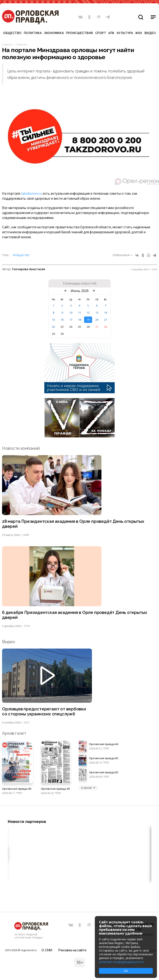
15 (53, 320)
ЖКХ (139, 33)
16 (62, 320)
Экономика (54, 33)
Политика (33, 33)
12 (88, 313)
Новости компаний (21, 448)
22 (53, 327)
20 (97, 320)
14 (106, 313)
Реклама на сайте (72, 950)
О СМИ (47, 950)
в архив (88, 789)
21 (106, 320)
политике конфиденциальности (121, 962)
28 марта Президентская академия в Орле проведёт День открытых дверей (74, 524)
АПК (111, 33)
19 (88, 320)
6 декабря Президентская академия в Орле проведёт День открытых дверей (76, 615)
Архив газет (14, 734)
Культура (125, 33)
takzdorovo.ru (31, 193)
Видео (150, 33)
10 (71, 313)
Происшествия (79, 33)
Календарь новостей (80, 283)
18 (79, 320)
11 (79, 313)
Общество (12, 33)
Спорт (101, 33)
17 (71, 320)
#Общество (21, 255)
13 (97, 313)
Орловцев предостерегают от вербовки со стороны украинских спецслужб (45, 712)
